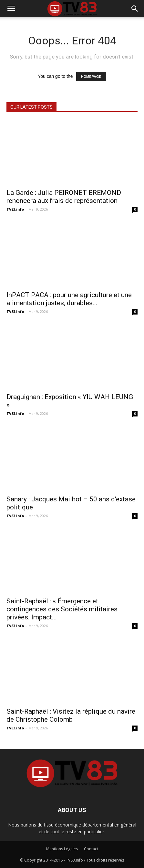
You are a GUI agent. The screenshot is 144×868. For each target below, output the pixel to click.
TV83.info (15, 209)
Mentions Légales (62, 849)
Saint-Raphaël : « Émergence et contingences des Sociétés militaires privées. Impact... (62, 609)
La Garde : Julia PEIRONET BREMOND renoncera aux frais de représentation (64, 197)
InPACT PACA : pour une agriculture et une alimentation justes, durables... (69, 299)
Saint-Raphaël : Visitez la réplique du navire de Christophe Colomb (71, 715)
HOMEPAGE (91, 77)
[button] (135, 9)
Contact (91, 849)
